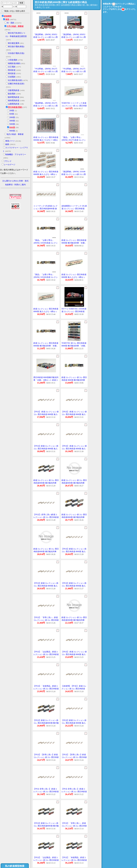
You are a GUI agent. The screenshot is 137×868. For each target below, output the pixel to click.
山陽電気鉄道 (14, 104)
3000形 (12, 121)
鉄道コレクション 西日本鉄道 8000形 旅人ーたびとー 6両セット (46, 140)
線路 (7, 144)
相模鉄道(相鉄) (14, 63)
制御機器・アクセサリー (16, 155)
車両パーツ (10, 141)
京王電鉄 (12, 67)
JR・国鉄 (11, 23)
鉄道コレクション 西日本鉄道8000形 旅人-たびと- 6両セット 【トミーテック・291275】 (46, 174)
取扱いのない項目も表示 (13, 11)
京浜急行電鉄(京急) (16, 53)
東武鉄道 (12, 73)
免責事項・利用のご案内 (15, 185)
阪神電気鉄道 (14, 97)
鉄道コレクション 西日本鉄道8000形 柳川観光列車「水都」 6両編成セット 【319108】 (46, 346)
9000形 (12, 131)
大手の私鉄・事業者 (15, 26)
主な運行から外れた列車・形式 (15, 181)
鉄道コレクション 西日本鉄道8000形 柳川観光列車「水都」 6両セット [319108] (74, 243)
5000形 (12, 124)
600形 (12, 114)
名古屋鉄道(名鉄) (15, 80)
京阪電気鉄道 (14, 90)
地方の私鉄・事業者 (15, 134)
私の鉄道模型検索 (15, 866)
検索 (21, 3)
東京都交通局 (14, 43)
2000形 (12, 117)
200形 (12, 111)
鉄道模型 (8, 16)
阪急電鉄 (12, 94)
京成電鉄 (12, 77)
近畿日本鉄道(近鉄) (16, 84)
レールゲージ (10, 165)
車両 (7, 19)
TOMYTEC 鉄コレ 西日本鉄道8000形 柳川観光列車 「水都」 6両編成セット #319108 (74, 346)
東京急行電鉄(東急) (16, 47)
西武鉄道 (12, 70)
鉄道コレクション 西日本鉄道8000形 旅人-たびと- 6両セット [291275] (74, 277)
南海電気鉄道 (14, 101)
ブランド (8, 161)
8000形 (12, 127)
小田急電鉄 (13, 60)
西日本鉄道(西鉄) (15, 107)
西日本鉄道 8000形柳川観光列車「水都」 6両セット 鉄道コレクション (46, 380)
